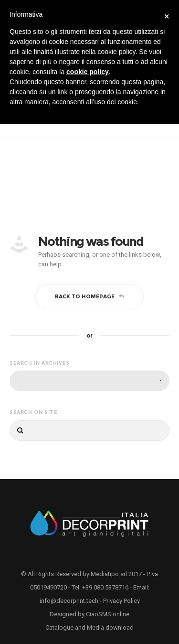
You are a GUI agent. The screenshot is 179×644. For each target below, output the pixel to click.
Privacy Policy (121, 601)
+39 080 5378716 (105, 587)
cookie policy (88, 72)
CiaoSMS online (108, 614)
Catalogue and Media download (89, 628)
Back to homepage (89, 296)
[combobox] (89, 381)
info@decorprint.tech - (71, 601)
